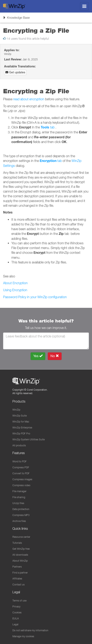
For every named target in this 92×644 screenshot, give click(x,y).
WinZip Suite (20, 416)
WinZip (16, 410)
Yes (38, 356)
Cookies (17, 612)
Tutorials (17, 543)
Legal (15, 624)
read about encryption (29, 99)
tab (48, 127)
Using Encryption (15, 290)
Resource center (21, 537)
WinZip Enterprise (22, 428)
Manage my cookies (23, 636)
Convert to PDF (21, 473)
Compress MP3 (21, 515)
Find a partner (20, 573)
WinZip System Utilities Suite (29, 439)
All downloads (20, 555)
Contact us (19, 585)
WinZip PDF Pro (21, 433)
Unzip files (18, 503)
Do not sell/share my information (30, 630)
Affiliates (17, 579)
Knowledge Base (16, 19)
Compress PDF (21, 467)
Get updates (15, 72)
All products (19, 445)
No (55, 356)
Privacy (16, 606)
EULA (16, 618)
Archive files (19, 521)
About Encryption (15, 283)
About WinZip (20, 561)
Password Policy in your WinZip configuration (35, 297)
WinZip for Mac (21, 422)
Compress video (21, 485)
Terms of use (19, 601)
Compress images (22, 479)
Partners (17, 567)
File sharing (19, 497)
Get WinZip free (21, 549)
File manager (19, 491)
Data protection (21, 509)
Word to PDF (20, 461)
